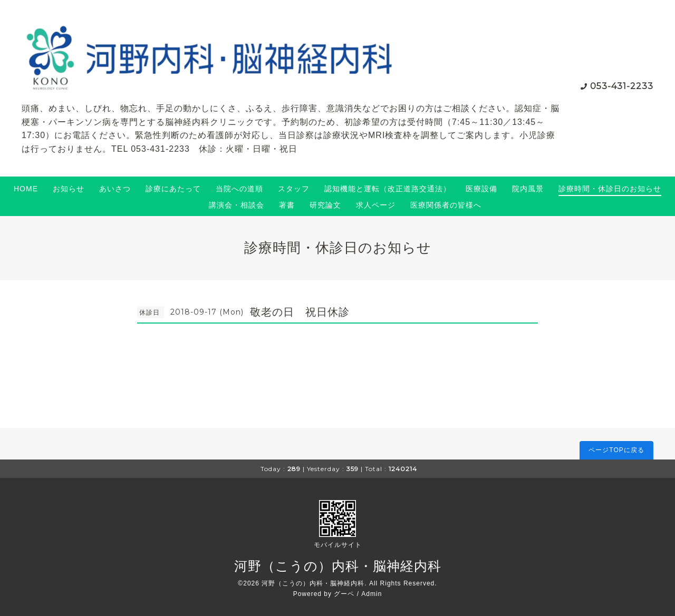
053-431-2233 (622, 86)
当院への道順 (239, 189)
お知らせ (69, 189)
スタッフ (294, 189)
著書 (287, 205)
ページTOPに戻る (616, 450)
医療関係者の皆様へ (446, 205)
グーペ (344, 594)
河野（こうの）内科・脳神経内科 (338, 566)
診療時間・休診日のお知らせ (610, 189)
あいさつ (115, 189)
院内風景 (528, 189)
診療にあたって (173, 189)
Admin (372, 594)
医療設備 (481, 189)
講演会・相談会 (237, 205)
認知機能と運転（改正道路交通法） (388, 189)
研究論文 (325, 205)
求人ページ (376, 205)
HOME (26, 189)
